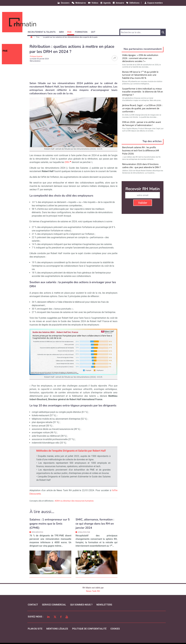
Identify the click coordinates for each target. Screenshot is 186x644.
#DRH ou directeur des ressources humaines (74, 501)
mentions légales (57, 629)
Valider (143, 203)
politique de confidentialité (89, 629)
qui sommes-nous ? (81, 605)
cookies (115, 629)
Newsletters (104, 605)
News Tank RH (93, 591)
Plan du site (35, 629)
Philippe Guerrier (36, 56)
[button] (43, 32)
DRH (67, 162)
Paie (38, 37)
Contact (33, 605)
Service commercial (54, 605)
